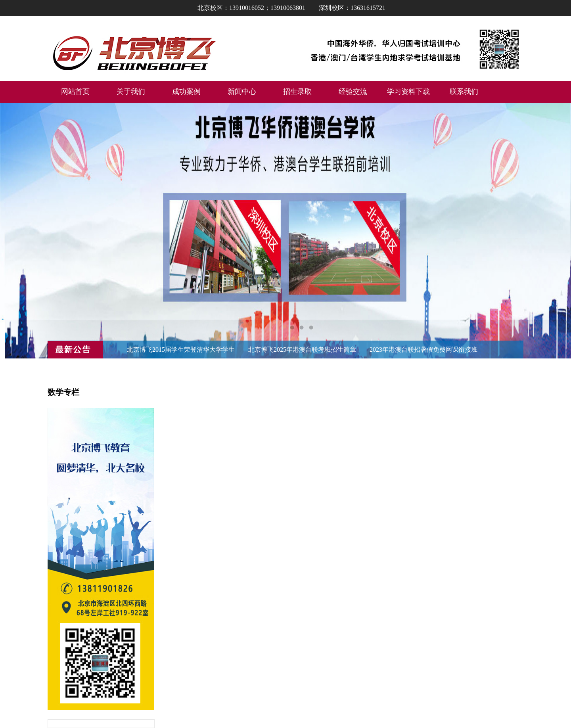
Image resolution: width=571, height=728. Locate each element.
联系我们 (464, 92)
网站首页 (75, 92)
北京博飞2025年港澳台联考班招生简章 (302, 350)
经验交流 (353, 92)
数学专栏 (63, 392)
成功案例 (186, 92)
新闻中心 (242, 92)
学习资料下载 (408, 92)
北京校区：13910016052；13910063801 (251, 8)
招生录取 (297, 92)
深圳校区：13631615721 (352, 8)
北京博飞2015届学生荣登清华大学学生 (181, 350)
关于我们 (131, 92)
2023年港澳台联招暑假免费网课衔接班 (423, 350)
